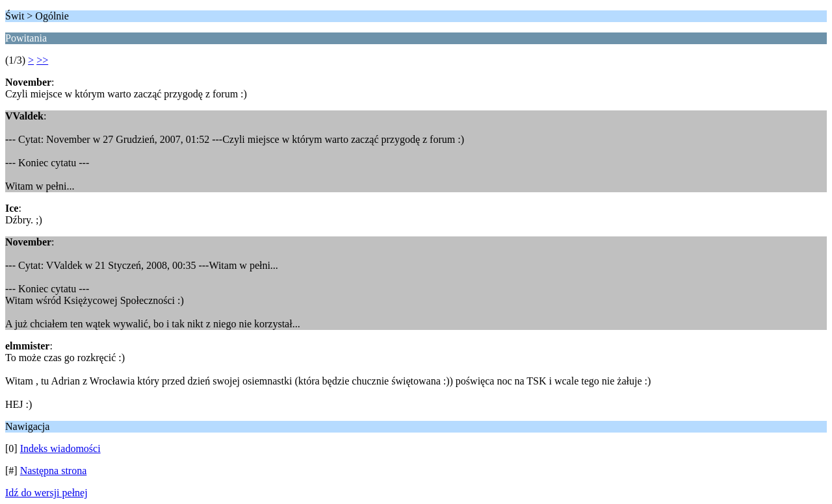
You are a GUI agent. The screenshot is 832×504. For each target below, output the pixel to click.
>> (42, 60)
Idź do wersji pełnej (46, 493)
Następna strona (54, 471)
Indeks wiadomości (60, 448)
